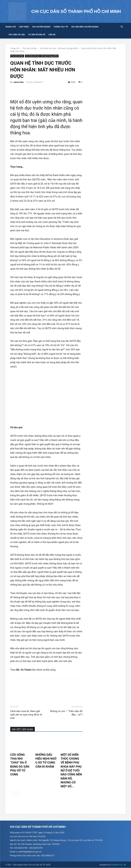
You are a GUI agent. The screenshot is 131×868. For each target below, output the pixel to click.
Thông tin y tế (61, 27)
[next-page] (17, 793)
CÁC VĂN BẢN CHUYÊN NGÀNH (85, 27)
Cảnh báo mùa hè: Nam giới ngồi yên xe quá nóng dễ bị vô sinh (26, 715)
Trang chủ (11, 27)
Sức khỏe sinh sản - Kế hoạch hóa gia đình (59, 48)
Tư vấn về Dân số (37, 34)
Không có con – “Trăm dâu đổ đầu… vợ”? (66, 713)
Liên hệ (52, 34)
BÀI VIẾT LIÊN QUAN (23, 729)
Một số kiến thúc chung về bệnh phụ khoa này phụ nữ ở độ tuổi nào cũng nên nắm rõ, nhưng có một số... (71, 770)
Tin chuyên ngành (41, 27)
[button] (122, 27)
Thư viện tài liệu (17, 34)
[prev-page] (12, 793)
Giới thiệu (24, 27)
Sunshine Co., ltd (118, 865)
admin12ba (19, 82)
